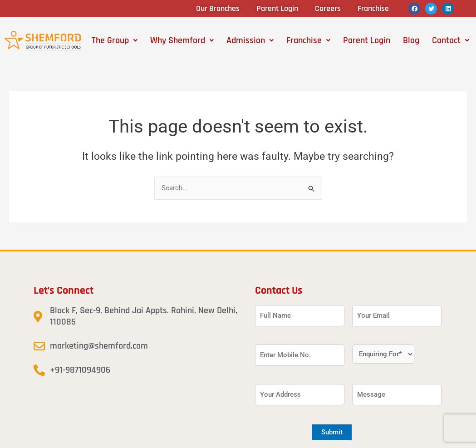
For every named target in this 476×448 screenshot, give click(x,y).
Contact (451, 40)
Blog (411, 40)
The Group (115, 40)
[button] (115, 40)
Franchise (308, 40)
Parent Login (367, 40)
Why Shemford (182, 40)
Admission (250, 40)
